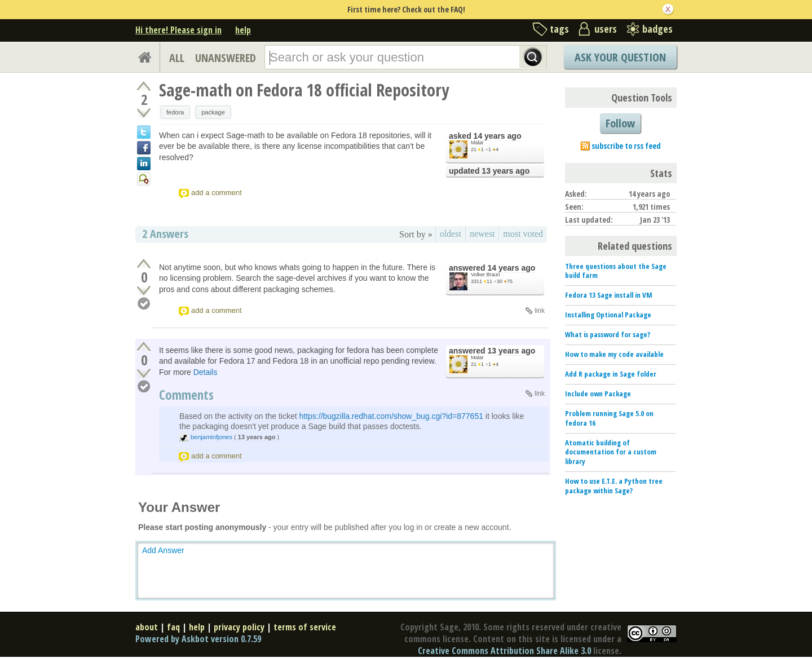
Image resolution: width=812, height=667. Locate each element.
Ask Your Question (620, 57)
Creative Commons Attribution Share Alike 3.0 (504, 651)
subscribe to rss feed (626, 146)
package (213, 112)
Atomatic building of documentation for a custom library (611, 452)
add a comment (217, 193)
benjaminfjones (211, 437)
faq (173, 627)
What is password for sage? (608, 334)
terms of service (305, 627)
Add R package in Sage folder (611, 374)
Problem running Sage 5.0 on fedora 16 (609, 418)
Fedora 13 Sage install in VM (609, 295)
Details (206, 372)
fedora (175, 112)
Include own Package (598, 394)
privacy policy (239, 627)
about (147, 627)
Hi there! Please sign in (178, 30)
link (540, 311)
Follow (620, 123)
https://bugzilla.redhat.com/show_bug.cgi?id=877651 (391, 416)
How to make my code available (614, 354)
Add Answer (163, 550)
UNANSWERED (226, 58)
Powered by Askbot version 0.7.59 (198, 639)
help (243, 30)
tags (559, 29)
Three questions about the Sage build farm (616, 271)
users (606, 29)
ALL (177, 58)
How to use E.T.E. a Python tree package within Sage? (614, 486)
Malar (477, 143)
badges (657, 29)
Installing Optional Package (608, 315)
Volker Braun (486, 275)
